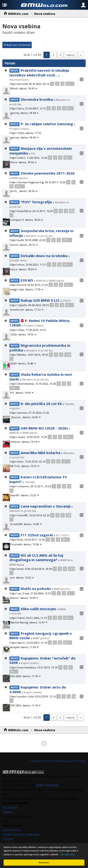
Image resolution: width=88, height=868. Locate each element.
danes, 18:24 (34, 220)
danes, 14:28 (33, 524)
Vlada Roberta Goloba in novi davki (41, 377)
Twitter (8, 812)
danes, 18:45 (29, 88)
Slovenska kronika (37, 99)
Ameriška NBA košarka (40, 453)
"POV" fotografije (36, 202)
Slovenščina (11, 830)
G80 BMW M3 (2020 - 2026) (44, 428)
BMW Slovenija (47, 785)
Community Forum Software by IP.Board (57, 761)
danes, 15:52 (30, 495)
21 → (70, 84)
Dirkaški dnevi (18, 260)
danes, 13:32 (25, 578)
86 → (65, 540)
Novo (14, 71)
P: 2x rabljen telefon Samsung (47, 124)
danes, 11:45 (30, 647)
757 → (67, 240)
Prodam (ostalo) (19, 129)
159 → (68, 437)
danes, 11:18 (32, 676)
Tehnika (30, 482)
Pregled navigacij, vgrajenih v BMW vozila (41, 636)
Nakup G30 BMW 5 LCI (40, 300)
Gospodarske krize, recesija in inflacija (41, 233)
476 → (68, 618)
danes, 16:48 (27, 363)
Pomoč (8, 839)
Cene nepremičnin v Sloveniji (46, 506)
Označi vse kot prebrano (21, 834)
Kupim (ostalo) (30, 663)
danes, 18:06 (28, 269)
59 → (14, 672)
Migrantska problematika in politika (40, 348)
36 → (69, 285)
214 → (20, 186)
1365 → (68, 108)
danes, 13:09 (29, 598)
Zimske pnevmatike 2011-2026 (48, 173)
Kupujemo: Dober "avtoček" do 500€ (42, 660)
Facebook (10, 807)
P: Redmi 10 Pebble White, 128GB (40, 323)
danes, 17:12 (35, 310)
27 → (66, 461)
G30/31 (67, 301)
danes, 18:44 (30, 113)
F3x (33, 153)
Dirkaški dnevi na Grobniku (44, 256)
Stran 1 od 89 (32, 55)
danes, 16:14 (31, 442)
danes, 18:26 (29, 191)
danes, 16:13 (31, 466)
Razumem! (44, 862)
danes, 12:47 (39, 622)
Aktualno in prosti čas (39, 236)
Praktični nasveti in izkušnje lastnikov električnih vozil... (39, 73)
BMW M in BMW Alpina (50, 281)
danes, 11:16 (32, 705)
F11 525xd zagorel (37, 535)
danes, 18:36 (28, 162)
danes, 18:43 (30, 137)
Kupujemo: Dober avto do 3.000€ (38, 689)
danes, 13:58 (33, 544)
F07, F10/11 (63, 535)
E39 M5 (27, 280)
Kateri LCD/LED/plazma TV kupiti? (38, 479)
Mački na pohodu (36, 588)
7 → (71, 593)
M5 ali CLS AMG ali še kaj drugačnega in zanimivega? (36, 558)
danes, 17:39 (35, 289)
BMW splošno (20, 178)
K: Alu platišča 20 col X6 (41, 404)
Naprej (71, 55)
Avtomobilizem (19, 80)
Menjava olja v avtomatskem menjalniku (41, 151)
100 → (68, 265)
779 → (15, 388)
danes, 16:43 (25, 393)
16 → (68, 158)
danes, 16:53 (28, 334)
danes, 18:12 (29, 245)
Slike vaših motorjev (38, 609)
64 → (68, 643)
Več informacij (68, 854)
